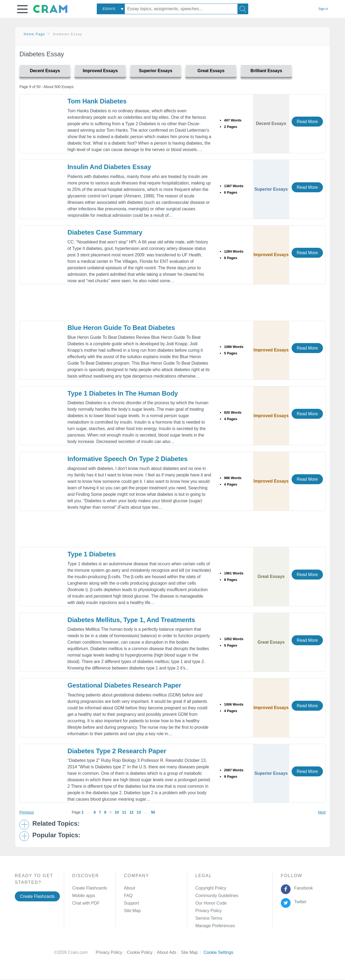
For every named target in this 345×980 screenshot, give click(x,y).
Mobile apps (84, 896)
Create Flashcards (37, 896)
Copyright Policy (211, 888)
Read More (307, 122)
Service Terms (209, 918)
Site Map (132, 911)
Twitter (299, 902)
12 (131, 812)
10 (117, 812)
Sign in (323, 9)
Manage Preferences (215, 926)
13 (139, 812)
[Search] (243, 9)
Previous (27, 812)
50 (153, 812)
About (130, 888)
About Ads (169, 952)
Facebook (302, 888)
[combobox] (111, 9)
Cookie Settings (218, 952)
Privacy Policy (209, 911)
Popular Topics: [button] (56, 835)
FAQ (128, 896)
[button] (22, 9)
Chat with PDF (86, 903)
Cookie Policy (142, 952)
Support (131, 903)
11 (124, 812)
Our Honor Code (211, 903)
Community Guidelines (217, 896)
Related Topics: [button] (56, 824)
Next (322, 812)
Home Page (34, 34)
